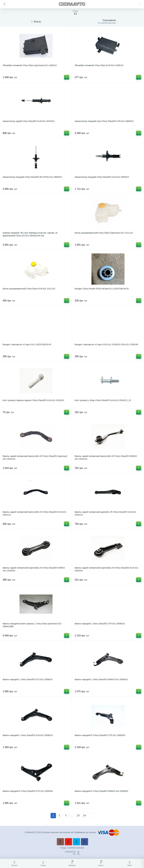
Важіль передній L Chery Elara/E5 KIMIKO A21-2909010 (101, 679)
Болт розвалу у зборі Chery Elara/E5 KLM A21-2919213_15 (103, 400)
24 (84, 816)
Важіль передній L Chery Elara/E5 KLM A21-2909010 (28, 735)
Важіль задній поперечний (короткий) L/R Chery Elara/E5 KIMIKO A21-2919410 (34, 569)
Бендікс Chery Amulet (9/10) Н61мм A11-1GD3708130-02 (102, 289)
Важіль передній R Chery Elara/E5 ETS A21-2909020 (28, 791)
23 (78, 816)
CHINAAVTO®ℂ (72, 853)
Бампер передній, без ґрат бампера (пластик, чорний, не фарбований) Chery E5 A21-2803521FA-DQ (30, 234)
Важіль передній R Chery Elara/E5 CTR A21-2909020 (100, 735)
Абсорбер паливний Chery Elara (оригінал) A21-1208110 (30, 65)
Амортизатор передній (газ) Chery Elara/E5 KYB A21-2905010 (104, 121)
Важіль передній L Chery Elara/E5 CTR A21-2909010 (100, 624)
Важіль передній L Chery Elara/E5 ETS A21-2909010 (28, 679)
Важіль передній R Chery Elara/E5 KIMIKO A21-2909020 (101, 791)
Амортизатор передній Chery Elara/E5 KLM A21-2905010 (102, 177)
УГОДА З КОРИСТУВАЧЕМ (72, 848)
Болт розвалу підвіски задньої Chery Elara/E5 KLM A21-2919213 (33, 400)
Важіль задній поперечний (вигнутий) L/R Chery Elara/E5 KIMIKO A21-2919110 (106, 458)
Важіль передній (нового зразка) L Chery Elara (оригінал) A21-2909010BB (32, 625)
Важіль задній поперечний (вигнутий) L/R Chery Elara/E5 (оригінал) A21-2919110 (35, 458)
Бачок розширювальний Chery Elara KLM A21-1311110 (29, 289)
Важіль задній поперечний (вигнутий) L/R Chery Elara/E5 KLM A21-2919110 (35, 513)
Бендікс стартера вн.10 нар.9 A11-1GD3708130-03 (27, 344)
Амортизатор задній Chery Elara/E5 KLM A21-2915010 (29, 121)
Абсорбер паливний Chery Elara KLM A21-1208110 (99, 65)
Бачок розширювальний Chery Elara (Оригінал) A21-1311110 (104, 233)
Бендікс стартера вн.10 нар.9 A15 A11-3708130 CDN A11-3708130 (106, 344)
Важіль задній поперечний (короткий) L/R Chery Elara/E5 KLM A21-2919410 (107, 569)
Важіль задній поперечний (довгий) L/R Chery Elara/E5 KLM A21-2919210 (106, 513)
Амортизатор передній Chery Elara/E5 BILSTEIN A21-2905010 (32, 177)
